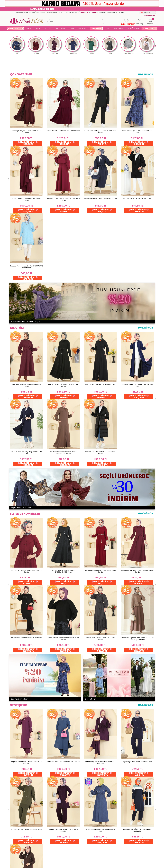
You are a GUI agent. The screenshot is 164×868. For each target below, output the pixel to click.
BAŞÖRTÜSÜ (82, 28)
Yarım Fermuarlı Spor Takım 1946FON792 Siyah (100, 132)
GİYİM (29, 28)
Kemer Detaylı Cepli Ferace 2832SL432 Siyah (63, 250)
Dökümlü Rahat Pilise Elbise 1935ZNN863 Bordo (100, 368)
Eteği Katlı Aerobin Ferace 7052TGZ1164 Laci (137, 250)
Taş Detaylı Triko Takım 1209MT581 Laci (137, 491)
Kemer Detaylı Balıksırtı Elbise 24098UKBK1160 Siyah (63, 368)
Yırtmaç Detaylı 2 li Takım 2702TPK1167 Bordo (27, 132)
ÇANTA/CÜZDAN (133, 28)
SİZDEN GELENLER (149, 29)
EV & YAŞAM (119, 28)
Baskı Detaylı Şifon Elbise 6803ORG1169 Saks (137, 132)
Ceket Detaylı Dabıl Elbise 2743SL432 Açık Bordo (137, 368)
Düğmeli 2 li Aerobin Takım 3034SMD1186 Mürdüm (26, 492)
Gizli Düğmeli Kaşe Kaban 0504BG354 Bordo (27, 250)
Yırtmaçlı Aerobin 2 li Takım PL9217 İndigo (64, 491)
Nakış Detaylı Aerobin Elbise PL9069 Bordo (64, 131)
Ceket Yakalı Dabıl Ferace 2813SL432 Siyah (100, 249)
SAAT (72, 28)
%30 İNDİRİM (96, 29)
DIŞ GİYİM (47, 28)
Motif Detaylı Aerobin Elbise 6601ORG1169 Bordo (26, 368)
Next (155, 46)
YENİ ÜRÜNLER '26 (17, 29)
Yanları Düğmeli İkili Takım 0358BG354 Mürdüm (100, 492)
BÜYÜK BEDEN (61, 28)
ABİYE (38, 28)
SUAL (108, 28)
